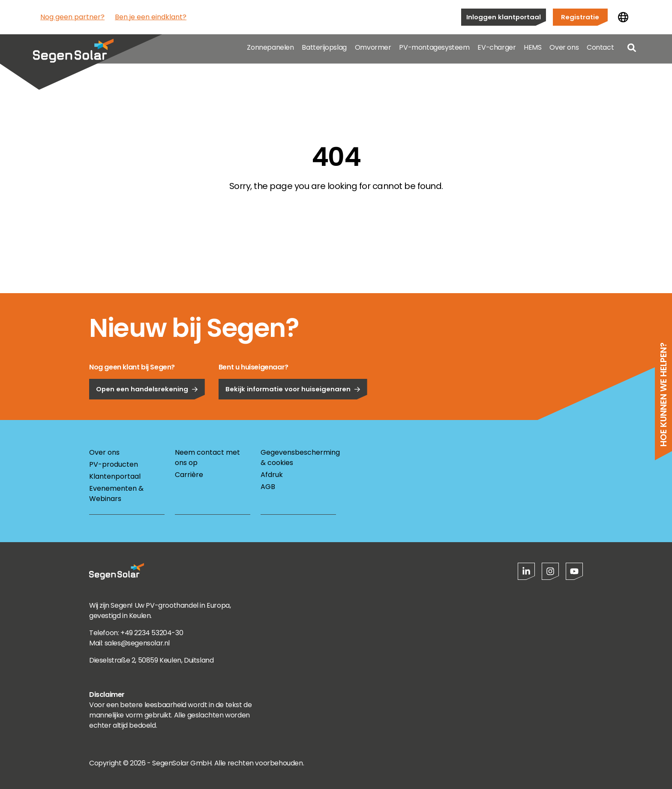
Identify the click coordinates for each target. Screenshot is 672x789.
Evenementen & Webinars (116, 493)
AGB (268, 487)
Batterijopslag (324, 51)
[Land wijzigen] (623, 17)
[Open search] (632, 51)
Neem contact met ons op (207, 457)
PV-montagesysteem (434, 51)
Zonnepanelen (270, 51)
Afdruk (272, 475)
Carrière (189, 475)
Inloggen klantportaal (504, 17)
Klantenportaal (115, 476)
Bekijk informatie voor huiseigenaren (293, 417)
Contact (600, 51)
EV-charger (496, 51)
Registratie (580, 17)
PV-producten (114, 464)
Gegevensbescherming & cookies (298, 457)
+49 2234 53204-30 (152, 633)
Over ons (564, 51)
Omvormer (373, 51)
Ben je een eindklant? (151, 17)
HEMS (532, 51)
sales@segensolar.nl (137, 643)
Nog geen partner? (72, 17)
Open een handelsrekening (147, 417)
